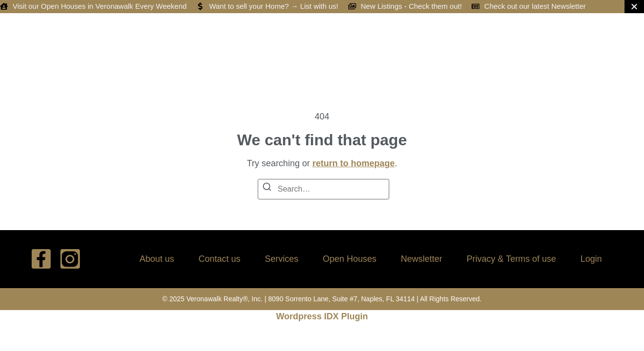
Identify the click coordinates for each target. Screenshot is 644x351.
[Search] (267, 188)
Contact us (220, 259)
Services (282, 259)
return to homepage (353, 163)
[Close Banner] (634, 7)
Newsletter (422, 259)
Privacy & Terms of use (511, 259)
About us (157, 259)
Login (591, 259)
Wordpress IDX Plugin (322, 316)
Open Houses (350, 259)
